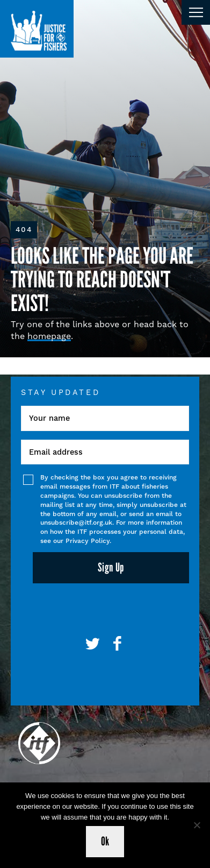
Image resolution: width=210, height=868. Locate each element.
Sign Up (111, 567)
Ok (105, 841)
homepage (49, 336)
